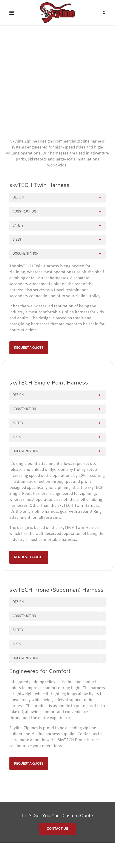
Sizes (17, 240)
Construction (25, 211)
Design (18, 197)
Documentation (26, 254)
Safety (18, 226)
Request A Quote (29, 348)
